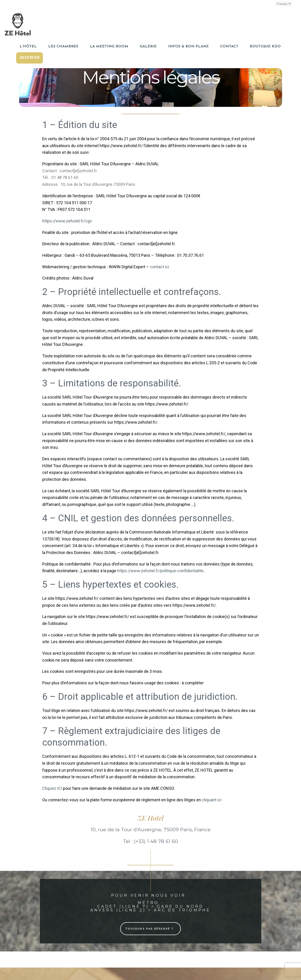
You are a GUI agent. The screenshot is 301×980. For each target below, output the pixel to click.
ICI (60, 788)
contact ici (159, 267)
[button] (150, 929)
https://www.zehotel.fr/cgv (67, 221)
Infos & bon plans (188, 47)
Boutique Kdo (265, 47)
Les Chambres (63, 47)
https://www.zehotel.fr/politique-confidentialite (160, 571)
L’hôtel (28, 47)
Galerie (148, 47)
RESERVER (30, 58)
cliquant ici (212, 800)
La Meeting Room (109, 47)
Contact (229, 47)
